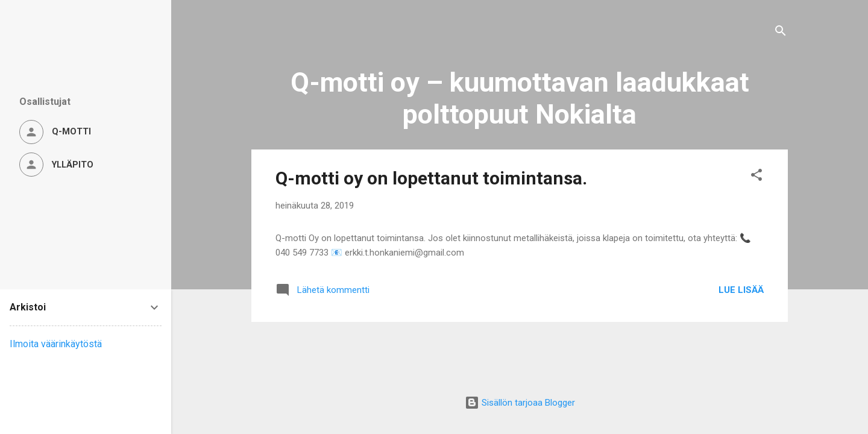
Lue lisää (741, 290)
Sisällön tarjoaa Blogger (520, 403)
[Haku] (781, 33)
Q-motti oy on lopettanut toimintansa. (431, 178)
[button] (756, 177)
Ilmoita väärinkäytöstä (56, 344)
